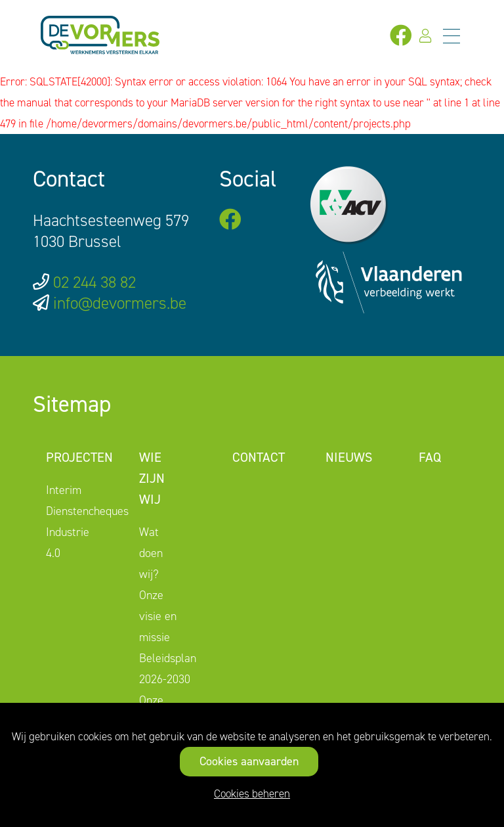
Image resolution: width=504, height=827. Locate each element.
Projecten (79, 457)
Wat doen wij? (151, 553)
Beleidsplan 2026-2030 (168, 669)
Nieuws (349, 457)
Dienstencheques (87, 511)
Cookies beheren (252, 793)
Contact (259, 457)
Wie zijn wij (152, 478)
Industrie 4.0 (68, 543)
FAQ (430, 457)
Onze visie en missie (158, 616)
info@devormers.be (120, 303)
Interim (64, 490)
